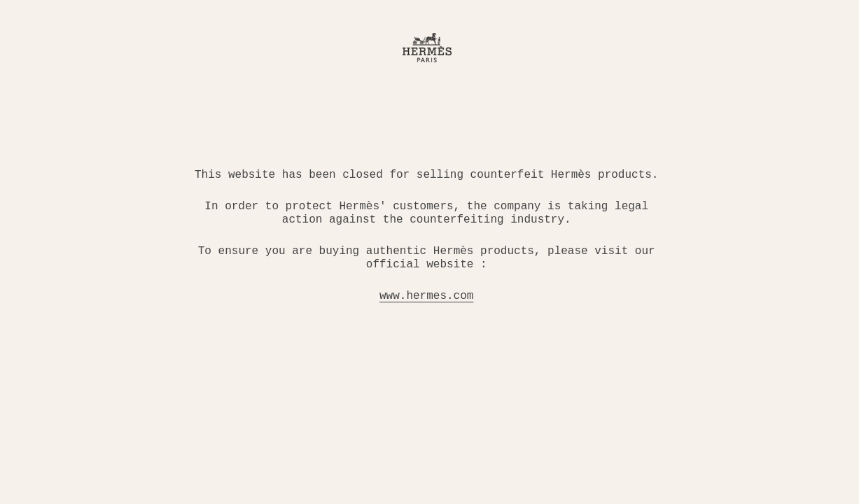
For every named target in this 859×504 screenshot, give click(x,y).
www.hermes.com (426, 296)
